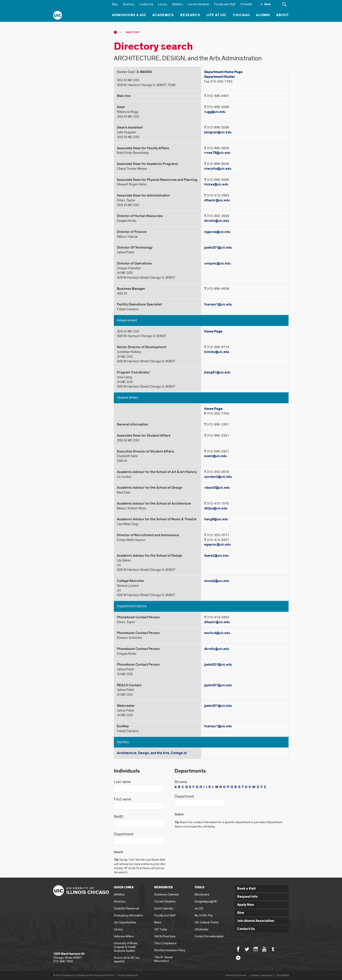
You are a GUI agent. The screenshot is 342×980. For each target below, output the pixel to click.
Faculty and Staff (225, 4)
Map (115, 4)
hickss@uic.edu (216, 184)
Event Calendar (164, 908)
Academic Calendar (167, 894)
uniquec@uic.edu (217, 263)
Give (268, 4)
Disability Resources (127, 908)
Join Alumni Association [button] (256, 921)
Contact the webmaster (209, 936)
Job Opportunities (125, 922)
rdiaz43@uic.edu (217, 488)
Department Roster (220, 77)
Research (190, 15)
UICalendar (202, 929)
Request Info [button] (247, 897)
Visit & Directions (165, 936)
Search (118, 852)
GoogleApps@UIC (206, 901)
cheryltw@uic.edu (218, 169)
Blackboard (202, 894)
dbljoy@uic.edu (216, 508)
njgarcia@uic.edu (217, 232)
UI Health (246, 4)
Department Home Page (223, 72)
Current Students (198, 4)
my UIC (199, 908)
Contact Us (146, 4)
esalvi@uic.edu (216, 456)
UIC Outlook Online (206, 922)
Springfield (283, 975)
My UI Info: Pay (204, 915)
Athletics (177, 4)
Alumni (263, 15)
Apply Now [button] (246, 905)
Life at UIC (217, 15)
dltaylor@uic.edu (217, 200)
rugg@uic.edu (215, 112)
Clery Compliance (165, 943)
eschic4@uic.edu (217, 633)
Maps (158, 922)
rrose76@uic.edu (217, 153)
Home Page (213, 331)
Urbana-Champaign (261, 975)
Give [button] (241, 913)
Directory (129, 4)
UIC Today (161, 929)
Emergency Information (128, 915)
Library (163, 4)
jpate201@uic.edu (218, 248)
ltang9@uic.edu (216, 519)
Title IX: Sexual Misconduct (163, 959)
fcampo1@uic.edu (218, 304)
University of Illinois (236, 975)
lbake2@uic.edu (216, 556)
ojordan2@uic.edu (218, 477)
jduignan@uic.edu (218, 132)
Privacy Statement (128, 975)
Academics (163, 15)
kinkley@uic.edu (217, 352)
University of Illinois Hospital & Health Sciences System (126, 947)
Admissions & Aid (129, 15)
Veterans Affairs (124, 936)
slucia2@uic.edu (217, 581)
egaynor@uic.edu (217, 544)
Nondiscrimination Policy (170, 950)
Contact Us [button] (246, 929)
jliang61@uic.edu (217, 372)
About (282, 15)
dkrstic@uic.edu (217, 221)
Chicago (241, 15)
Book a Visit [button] (246, 889)
